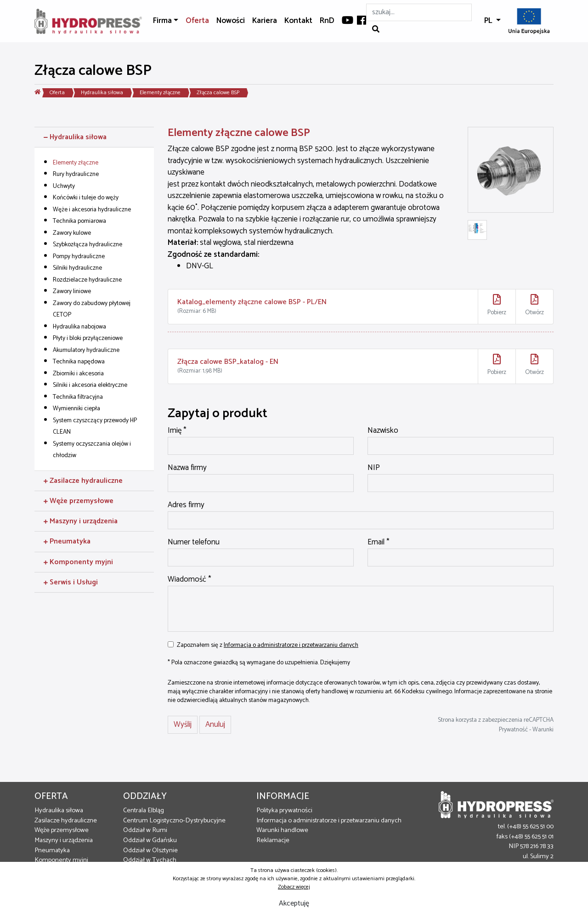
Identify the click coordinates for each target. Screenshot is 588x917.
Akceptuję (294, 903)
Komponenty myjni (61, 860)
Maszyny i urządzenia (64, 840)
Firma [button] (162, 21)
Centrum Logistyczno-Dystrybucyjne (174, 821)
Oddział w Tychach (150, 860)
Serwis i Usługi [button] (71, 582)
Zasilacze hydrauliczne (66, 821)
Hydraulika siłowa (102, 93)
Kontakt (298, 21)
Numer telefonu (194, 543)
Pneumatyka (52, 850)
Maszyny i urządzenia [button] (81, 521)
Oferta (197, 21)
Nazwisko (383, 431)
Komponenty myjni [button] (78, 562)
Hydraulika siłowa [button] (75, 137)
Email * (379, 543)
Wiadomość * (189, 580)
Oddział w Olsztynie (150, 850)
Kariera (265, 21)
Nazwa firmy (187, 468)
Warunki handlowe (282, 830)
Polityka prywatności (284, 810)
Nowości (231, 21)
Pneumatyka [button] (67, 541)
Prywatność (513, 730)
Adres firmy (186, 505)
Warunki (543, 730)
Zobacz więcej (294, 887)
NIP (374, 468)
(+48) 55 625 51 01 (531, 837)
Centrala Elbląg (144, 810)
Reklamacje (273, 840)
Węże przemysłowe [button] (79, 501)
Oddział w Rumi (145, 830)
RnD (327, 21)
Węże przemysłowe (62, 830)
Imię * (177, 431)
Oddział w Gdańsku (150, 840)
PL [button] (489, 21)
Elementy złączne (160, 93)
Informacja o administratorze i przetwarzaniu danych (291, 645)
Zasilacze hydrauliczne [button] (83, 481)
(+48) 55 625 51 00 (530, 826)
